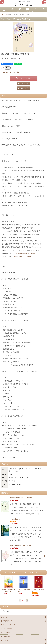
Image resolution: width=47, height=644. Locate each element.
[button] (2, 2)
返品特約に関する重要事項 (11, 72)
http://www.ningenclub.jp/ (24, 257)
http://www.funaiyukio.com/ (25, 253)
